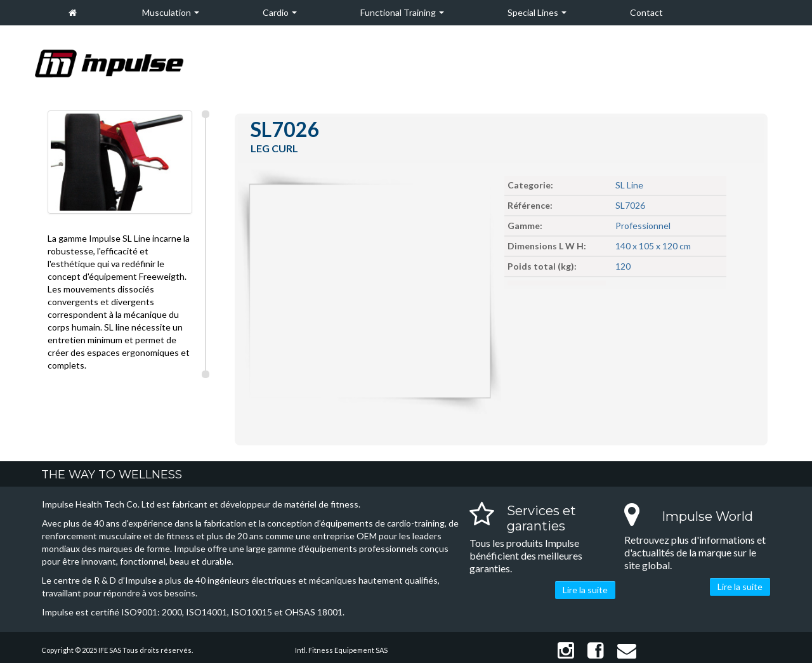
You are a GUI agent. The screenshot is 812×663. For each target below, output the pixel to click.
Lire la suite (585, 590)
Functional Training (402, 12)
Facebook (596, 651)
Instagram (566, 651)
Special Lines (537, 12)
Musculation (171, 12)
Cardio (280, 12)
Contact (646, 12)
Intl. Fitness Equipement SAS (341, 650)
